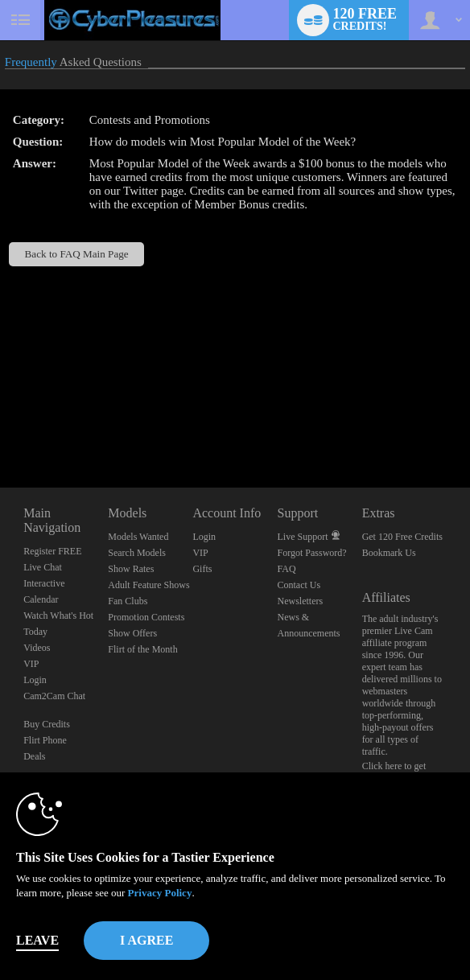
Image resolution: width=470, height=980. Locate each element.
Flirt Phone (45, 740)
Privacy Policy (160, 893)
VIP (31, 664)
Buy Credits (47, 724)
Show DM (0, 428)
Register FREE (52, 551)
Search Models (137, 553)
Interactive (44, 583)
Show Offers (132, 633)
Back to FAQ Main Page (77, 254)
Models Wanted (138, 537)
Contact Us (299, 585)
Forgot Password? (312, 553)
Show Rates (131, 569)
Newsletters (301, 601)
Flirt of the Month (142, 649)
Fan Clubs (128, 601)
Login (35, 680)
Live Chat (43, 567)
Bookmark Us (389, 553)
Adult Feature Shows (148, 585)
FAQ (287, 569)
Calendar (41, 599)
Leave (37, 940)
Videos (37, 648)
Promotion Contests (146, 617)
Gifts (202, 569)
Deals (34, 756)
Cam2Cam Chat (54, 696)
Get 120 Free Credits (402, 537)
